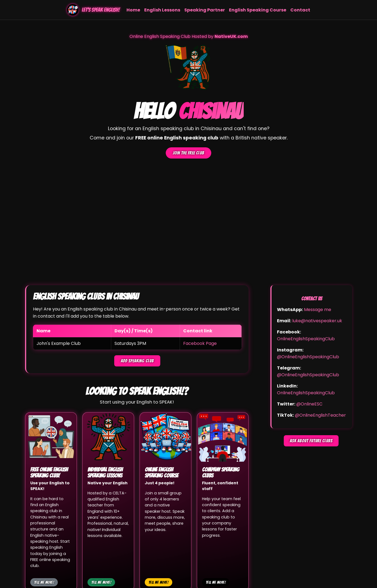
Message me (318, 310)
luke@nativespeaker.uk (317, 321)
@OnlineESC (309, 404)
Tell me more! (44, 582)
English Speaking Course (258, 10)
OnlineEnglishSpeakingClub (306, 339)
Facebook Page (200, 343)
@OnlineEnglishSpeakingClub (308, 357)
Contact (300, 10)
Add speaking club (137, 361)
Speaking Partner (205, 10)
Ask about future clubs (311, 441)
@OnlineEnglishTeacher (320, 415)
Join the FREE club (188, 153)
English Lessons (162, 10)
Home (133, 10)
